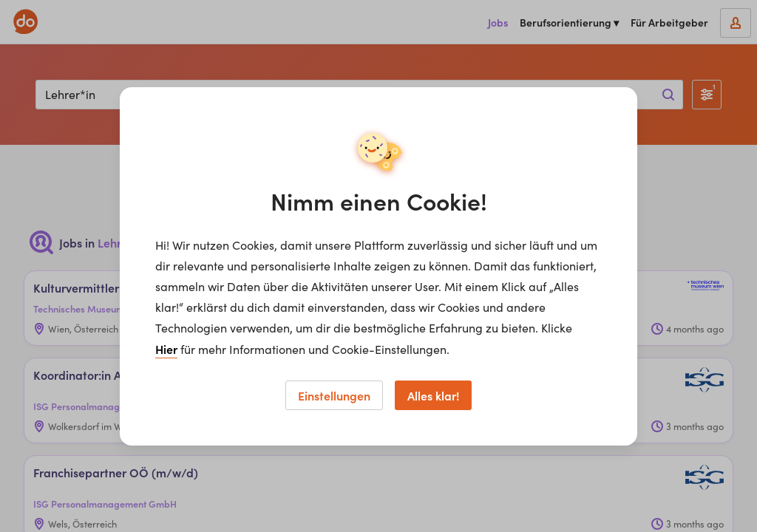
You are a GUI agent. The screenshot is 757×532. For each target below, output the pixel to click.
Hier (166, 349)
